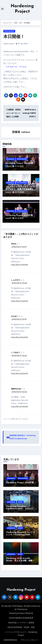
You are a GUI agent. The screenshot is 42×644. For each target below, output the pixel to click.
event (20, 502)
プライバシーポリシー (29, 640)
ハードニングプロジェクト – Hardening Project (21, 634)
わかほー (15, 316)
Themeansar (22, 609)
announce (10, 159)
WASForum (16, 389)
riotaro (26, 132)
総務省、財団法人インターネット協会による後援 (13, 113)
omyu (14, 244)
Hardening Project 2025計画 (19, 215)
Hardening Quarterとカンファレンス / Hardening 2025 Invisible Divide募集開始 (20, 535)
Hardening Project (21, 590)
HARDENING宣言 (10, 640)
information (9, 31)
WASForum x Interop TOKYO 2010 (29, 113)
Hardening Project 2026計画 (19, 163)
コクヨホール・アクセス (16, 67)
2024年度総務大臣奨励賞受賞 (21, 618)
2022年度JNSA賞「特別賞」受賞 (21, 627)
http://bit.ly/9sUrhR (19, 265)
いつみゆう (16, 352)
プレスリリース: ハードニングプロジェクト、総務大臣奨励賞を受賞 (20, 189)
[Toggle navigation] (2, 9)
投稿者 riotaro (9, 44)
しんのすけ (16, 280)
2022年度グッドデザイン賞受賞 (21, 623)
